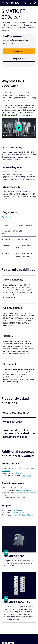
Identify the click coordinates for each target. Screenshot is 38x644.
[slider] (9, 136)
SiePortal (18, 473)
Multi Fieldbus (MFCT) (24, 490)
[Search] (25, 3)
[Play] (4, 136)
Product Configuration (23, 488)
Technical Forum (19, 512)
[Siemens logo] (12, 3)
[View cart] (30, 3)
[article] (19, 290)
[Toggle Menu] (3, 3)
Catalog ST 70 (26, 476)
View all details (7, 217)
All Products (18, 510)
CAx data (23, 498)
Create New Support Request (24, 515)
